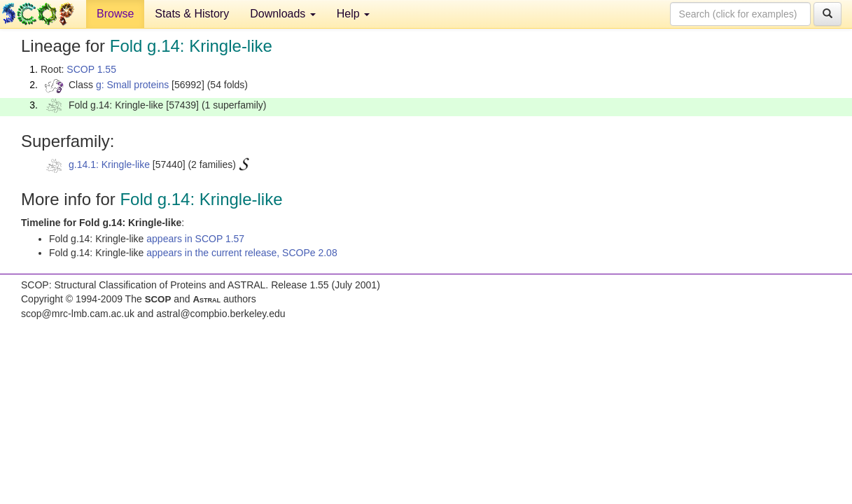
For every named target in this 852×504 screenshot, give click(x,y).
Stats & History (192, 14)
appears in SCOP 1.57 (195, 239)
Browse (115, 14)
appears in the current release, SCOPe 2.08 (242, 253)
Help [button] (353, 14)
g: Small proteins (132, 85)
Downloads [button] (283, 14)
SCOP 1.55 (91, 69)
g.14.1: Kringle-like (109, 164)
